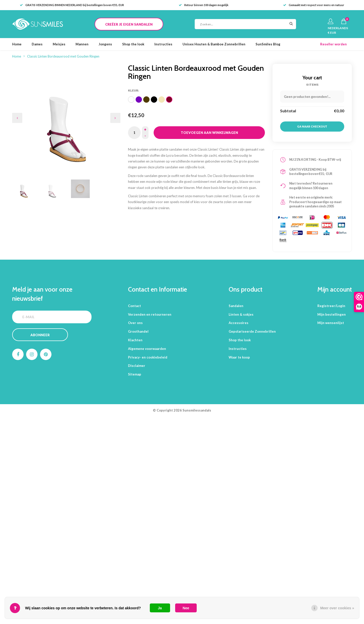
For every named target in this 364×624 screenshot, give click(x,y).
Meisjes (59, 44)
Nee (186, 608)
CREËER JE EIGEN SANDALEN (129, 24)
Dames (37, 44)
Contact (134, 306)
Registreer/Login (331, 306)
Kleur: (133, 90)
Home (17, 44)
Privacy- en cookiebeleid (148, 357)
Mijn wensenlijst (331, 323)
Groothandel (138, 331)
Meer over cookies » (337, 608)
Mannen (82, 44)
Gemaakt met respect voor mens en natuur (314, 5)
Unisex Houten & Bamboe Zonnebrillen (214, 44)
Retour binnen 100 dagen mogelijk (204, 5)
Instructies (163, 44)
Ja (160, 608)
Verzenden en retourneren (150, 314)
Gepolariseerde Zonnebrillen (252, 331)
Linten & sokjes (241, 314)
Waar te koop (239, 357)
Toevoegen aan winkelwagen (209, 133)
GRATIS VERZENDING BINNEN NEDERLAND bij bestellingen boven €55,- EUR (72, 5)
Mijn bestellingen (332, 314)
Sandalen (236, 306)
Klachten (135, 340)
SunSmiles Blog (268, 44)
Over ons (135, 323)
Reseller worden (333, 44)
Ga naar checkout (312, 126)
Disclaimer (137, 366)
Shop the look (133, 44)
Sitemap (135, 374)
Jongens (105, 44)
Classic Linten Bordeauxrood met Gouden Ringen (63, 56)
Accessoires (239, 323)
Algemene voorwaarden (147, 349)
